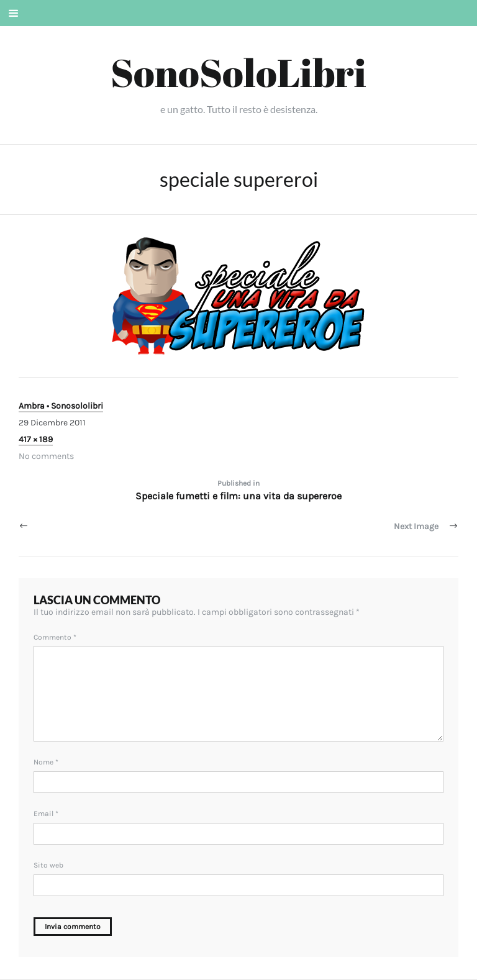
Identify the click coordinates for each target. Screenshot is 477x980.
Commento (55, 637)
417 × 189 (36, 439)
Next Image (416, 526)
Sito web (48, 865)
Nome (46, 762)
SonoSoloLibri (238, 72)
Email (46, 814)
